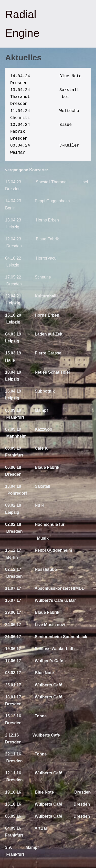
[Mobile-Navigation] (90, 24)
